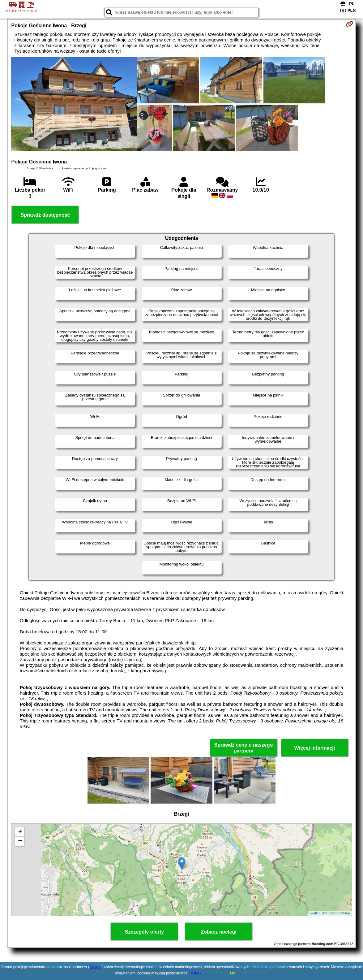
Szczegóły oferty (144, 932)
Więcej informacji (315, 748)
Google (95, 967)
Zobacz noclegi (219, 932)
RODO (195, 973)
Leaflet (315, 913)
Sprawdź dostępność (45, 215)
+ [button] (20, 832)
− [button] (20, 841)
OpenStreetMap (338, 913)
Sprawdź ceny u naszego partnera (243, 748)
